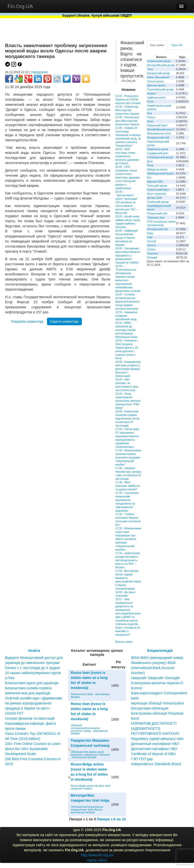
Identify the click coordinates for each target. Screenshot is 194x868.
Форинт (152, 93)
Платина (152, 253)
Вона (150, 121)
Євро (150, 233)
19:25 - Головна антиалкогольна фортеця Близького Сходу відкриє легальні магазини (127, 301)
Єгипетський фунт (158, 190)
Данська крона (156, 85)
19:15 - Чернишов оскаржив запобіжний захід (126, 316)
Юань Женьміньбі (158, 77)
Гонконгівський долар (160, 89)
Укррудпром (39, 72)
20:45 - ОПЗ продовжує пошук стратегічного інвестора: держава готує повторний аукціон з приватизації (127, 177)
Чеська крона (155, 81)
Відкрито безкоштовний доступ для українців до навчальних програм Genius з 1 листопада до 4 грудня (34, 663)
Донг (150, 161)
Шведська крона (157, 169)
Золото (151, 245)
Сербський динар (158, 202)
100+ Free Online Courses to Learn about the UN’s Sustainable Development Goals (33, 749)
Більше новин (124, 642)
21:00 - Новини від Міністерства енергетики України (127, 110)
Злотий (151, 241)
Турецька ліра (156, 217)
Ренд (150, 165)
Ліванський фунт (157, 125)
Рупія (150, 102)
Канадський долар (159, 73)
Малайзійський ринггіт (161, 129)
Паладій (152, 257)
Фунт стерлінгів (156, 194)
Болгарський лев (157, 229)
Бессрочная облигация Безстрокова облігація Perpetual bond (157, 713)
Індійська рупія (156, 97)
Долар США (154, 198)
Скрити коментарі (64, 321)
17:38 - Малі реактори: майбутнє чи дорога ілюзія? (128, 486)
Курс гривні (157, 45)
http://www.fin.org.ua (97, 855)
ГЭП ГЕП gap (142, 759)
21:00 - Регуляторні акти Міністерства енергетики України (127, 121)
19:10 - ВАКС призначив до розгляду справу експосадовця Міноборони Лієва (126, 330)
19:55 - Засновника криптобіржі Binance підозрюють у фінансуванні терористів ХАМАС (128, 255)
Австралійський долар (161, 65)
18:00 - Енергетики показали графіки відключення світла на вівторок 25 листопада (127, 418)
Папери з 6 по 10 (111, 819)
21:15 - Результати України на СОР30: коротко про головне (128, 99)
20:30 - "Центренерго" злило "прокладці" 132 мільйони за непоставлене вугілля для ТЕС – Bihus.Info (127, 202)
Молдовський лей (158, 137)
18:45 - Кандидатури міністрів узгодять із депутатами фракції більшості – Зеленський (128, 369)
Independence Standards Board (156, 764)
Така (150, 69)
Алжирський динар (159, 61)
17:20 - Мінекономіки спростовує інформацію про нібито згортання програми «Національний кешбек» (128, 539)
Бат (149, 177)
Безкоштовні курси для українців (32, 683)
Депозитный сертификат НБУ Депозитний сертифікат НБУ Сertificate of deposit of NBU (155, 749)
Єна (149, 113)
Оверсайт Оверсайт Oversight (155, 678)
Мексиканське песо (159, 133)
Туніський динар (157, 186)
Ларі (150, 237)
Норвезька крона (157, 149)
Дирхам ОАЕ (155, 181)
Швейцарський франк (161, 173)
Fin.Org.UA (20, 6)
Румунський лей (157, 213)
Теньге (151, 117)
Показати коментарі (27, 321)
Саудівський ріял (157, 153)
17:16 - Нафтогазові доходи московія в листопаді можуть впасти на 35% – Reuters (127, 560)
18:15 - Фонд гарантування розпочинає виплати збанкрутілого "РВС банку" (128, 401)
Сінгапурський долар (160, 157)
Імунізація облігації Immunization (158, 703)
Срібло (151, 249)
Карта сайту (97, 860)
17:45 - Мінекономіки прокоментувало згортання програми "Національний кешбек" (128, 457)
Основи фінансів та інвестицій (30, 718)
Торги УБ (177, 45)
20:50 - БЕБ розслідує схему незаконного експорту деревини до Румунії (127, 156)
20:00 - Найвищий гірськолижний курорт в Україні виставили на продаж (126, 238)
